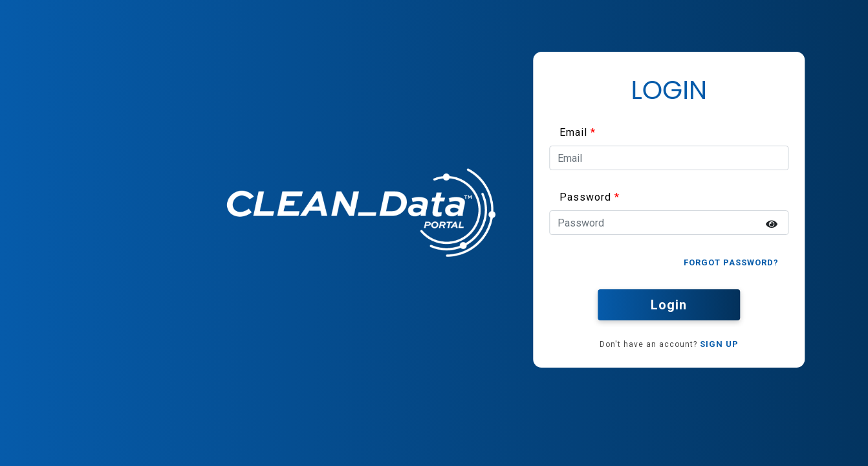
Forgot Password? (731, 262)
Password (585, 197)
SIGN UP (719, 344)
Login (669, 305)
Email (573, 132)
